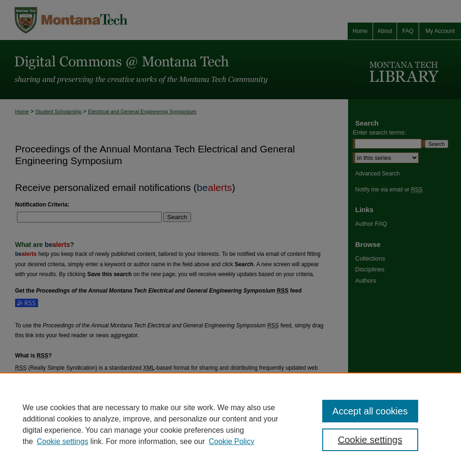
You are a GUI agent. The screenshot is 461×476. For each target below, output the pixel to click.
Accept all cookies (370, 411)
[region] (230, 424)
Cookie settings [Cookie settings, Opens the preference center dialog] (370, 440)
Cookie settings (62, 441)
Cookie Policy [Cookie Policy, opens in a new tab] (232, 441)
